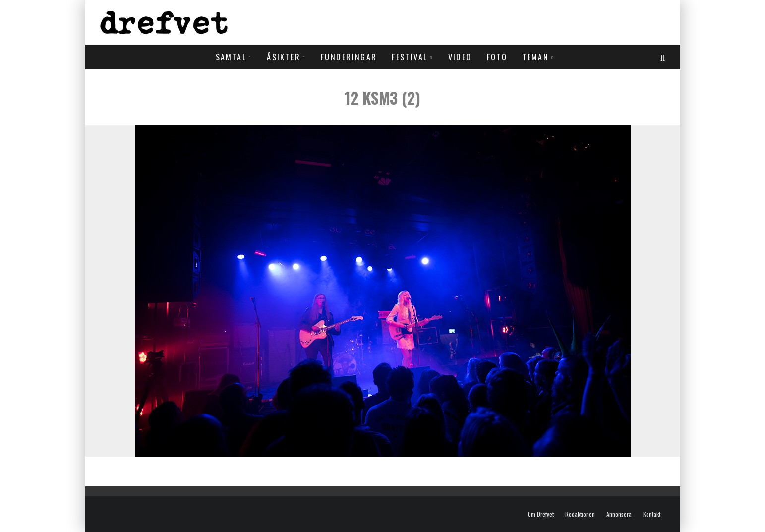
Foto (497, 57)
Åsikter (284, 57)
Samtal (231, 57)
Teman (535, 57)
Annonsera (619, 514)
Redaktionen (580, 514)
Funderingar (349, 57)
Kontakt (652, 514)
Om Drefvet (541, 514)
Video (460, 57)
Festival (410, 57)
